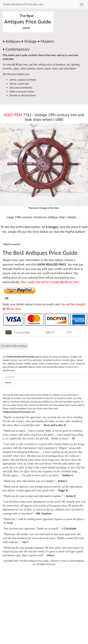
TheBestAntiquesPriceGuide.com (23, 4)
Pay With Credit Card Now (14, 346)
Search (8, 383)
